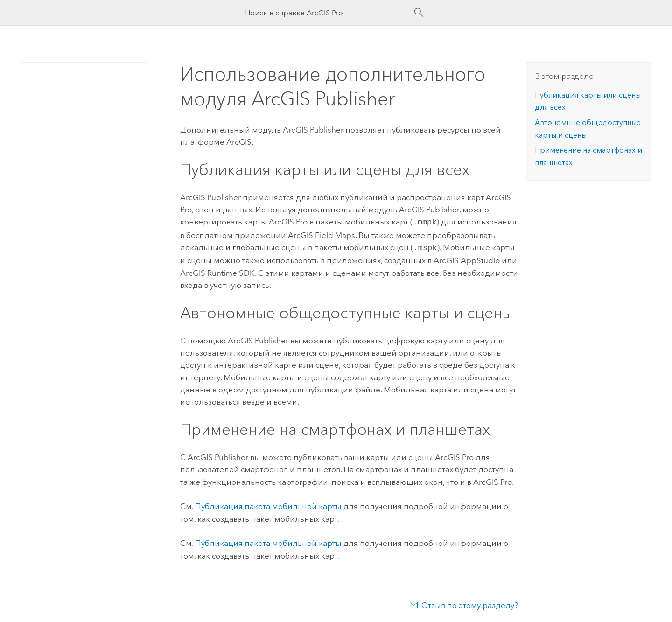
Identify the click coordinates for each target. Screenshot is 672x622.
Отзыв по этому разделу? (470, 603)
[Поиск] (419, 13)
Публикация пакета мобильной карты (268, 504)
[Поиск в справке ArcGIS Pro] (327, 13)
